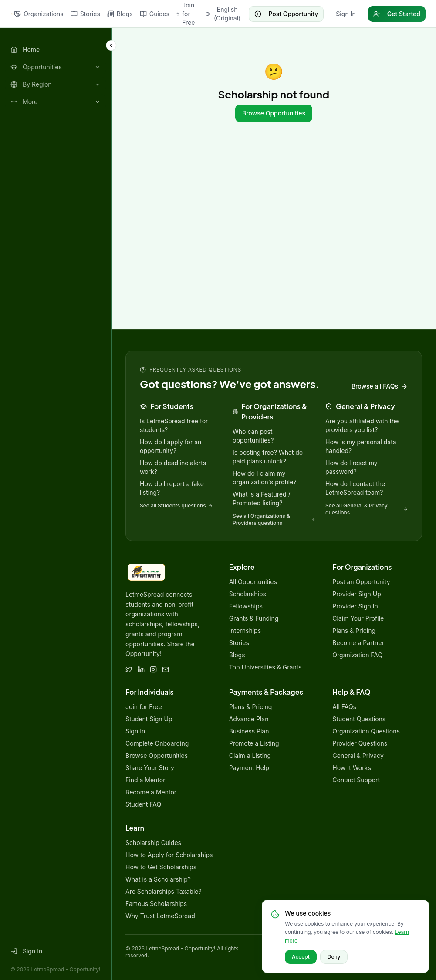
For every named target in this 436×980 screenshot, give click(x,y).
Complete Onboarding (157, 743)
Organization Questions (366, 731)
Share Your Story (150, 768)
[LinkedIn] (141, 669)
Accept (301, 957)
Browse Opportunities (274, 113)
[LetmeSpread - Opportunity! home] (12, 14)
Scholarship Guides (153, 843)
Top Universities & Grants (265, 667)
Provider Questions (360, 743)
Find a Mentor (145, 780)
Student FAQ (143, 804)
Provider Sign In (355, 606)
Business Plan (249, 731)
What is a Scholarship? (158, 879)
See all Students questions (176, 505)
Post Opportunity (286, 14)
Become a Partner (358, 643)
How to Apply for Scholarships (169, 855)
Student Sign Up (149, 719)
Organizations (39, 14)
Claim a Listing (250, 755)
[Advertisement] (274, 222)
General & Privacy (358, 755)
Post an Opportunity (361, 582)
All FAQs (344, 707)
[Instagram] (153, 669)
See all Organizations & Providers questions (274, 519)
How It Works (352, 768)
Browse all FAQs (380, 386)
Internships (245, 630)
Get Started (397, 14)
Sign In (346, 14)
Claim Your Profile (358, 618)
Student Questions (359, 719)
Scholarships (248, 594)
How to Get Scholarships (161, 867)
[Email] (166, 669)
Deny (334, 957)
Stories (85, 14)
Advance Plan (249, 719)
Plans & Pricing (354, 630)
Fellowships (246, 606)
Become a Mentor (151, 792)
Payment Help (249, 768)
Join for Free (186, 14)
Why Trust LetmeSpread (160, 916)
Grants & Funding (254, 618)
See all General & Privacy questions (367, 509)
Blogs (120, 14)
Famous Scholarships (156, 904)
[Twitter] (129, 669)
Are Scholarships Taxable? (164, 891)
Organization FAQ (357, 655)
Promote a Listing (254, 743)
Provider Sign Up (357, 594)
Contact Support (356, 780)
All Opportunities (253, 582)
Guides (155, 14)
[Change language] (224, 14)
